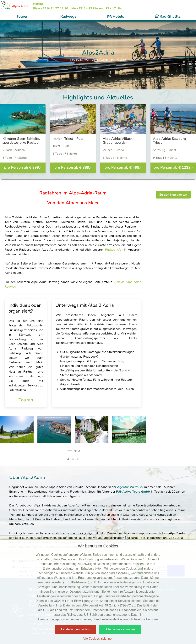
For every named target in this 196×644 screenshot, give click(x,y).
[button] (191, 5)
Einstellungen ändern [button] (76, 629)
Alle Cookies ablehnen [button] (98, 639)
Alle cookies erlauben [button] (120, 629)
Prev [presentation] (69, 451)
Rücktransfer (114, 250)
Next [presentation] (77, 451)
